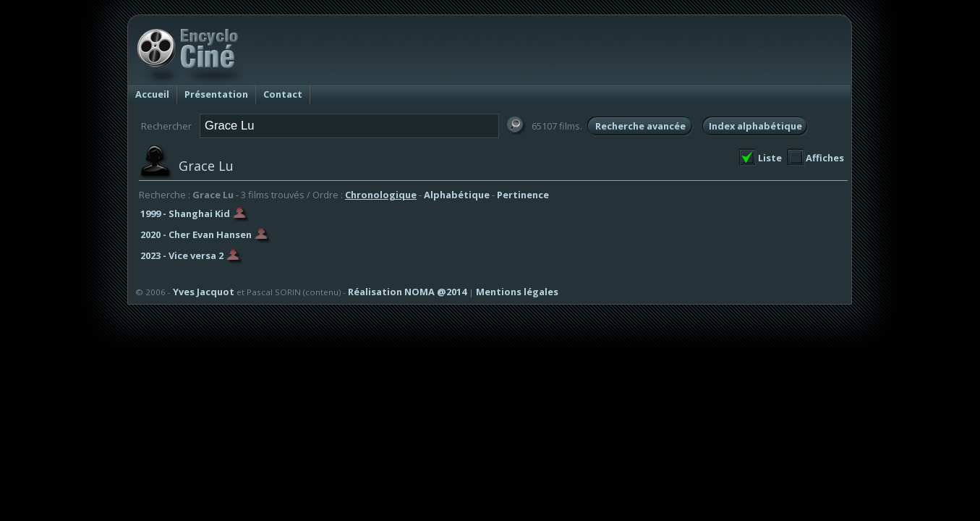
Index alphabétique (755, 126)
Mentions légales (517, 292)
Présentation (216, 94)
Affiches (825, 158)
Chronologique (381, 195)
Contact (283, 94)
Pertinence (523, 195)
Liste (770, 158)
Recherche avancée (640, 126)
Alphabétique (457, 195)
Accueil (152, 94)
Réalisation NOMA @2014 (407, 292)
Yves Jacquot (204, 292)
